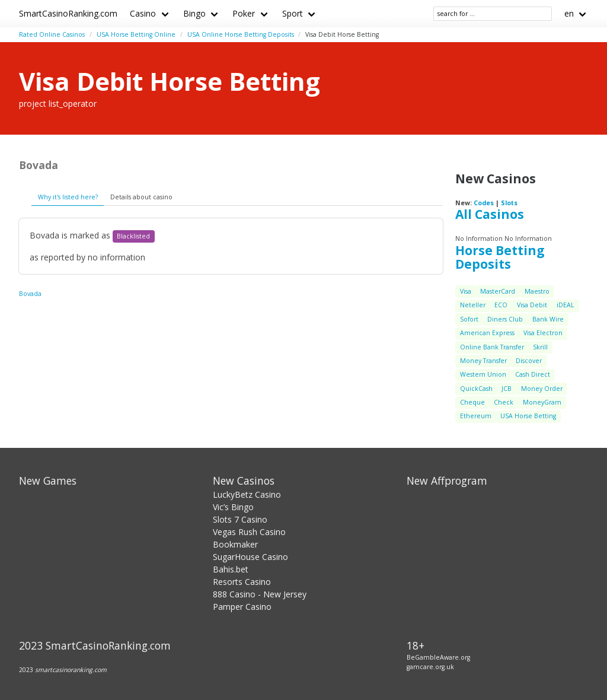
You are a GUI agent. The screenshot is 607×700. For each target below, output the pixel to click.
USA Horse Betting (528, 416)
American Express (487, 333)
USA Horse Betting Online (136, 34)
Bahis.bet (231, 569)
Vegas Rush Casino (249, 532)
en (569, 13)
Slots (509, 203)
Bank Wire (548, 319)
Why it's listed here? (68, 197)
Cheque (472, 402)
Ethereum (476, 416)
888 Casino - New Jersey (260, 594)
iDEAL (566, 305)
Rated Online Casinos (52, 34)
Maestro (537, 291)
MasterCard (498, 291)
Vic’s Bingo (233, 507)
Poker (244, 13)
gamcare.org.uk (430, 667)
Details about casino (141, 197)
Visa (466, 291)
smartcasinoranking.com (71, 670)
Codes (484, 203)
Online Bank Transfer (492, 347)
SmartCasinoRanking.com (68, 13)
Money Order (542, 389)
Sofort (469, 319)
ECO (501, 305)
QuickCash (476, 389)
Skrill (540, 347)
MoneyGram (542, 402)
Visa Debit (532, 305)
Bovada (30, 294)
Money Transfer (483, 361)
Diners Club (505, 319)
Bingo (194, 13)
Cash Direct (533, 374)
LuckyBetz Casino (247, 494)
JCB (507, 389)
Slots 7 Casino (240, 519)
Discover (529, 361)
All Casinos (490, 214)
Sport (293, 13)
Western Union (483, 374)
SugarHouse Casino (250, 557)
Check (504, 402)
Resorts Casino (242, 582)
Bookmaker (235, 544)
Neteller (473, 305)
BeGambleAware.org (438, 657)
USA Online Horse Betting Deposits (241, 34)
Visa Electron (543, 333)
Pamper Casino (242, 607)
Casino (143, 13)
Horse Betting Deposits (500, 257)
